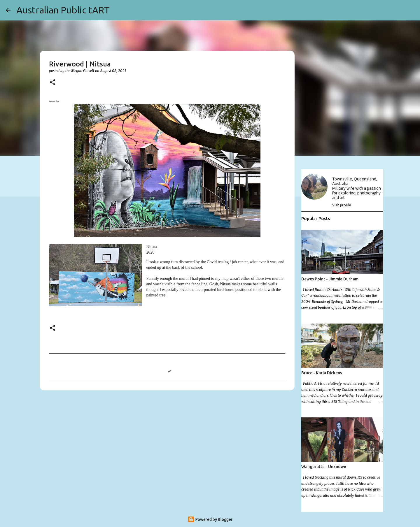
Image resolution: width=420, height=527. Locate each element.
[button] (52, 83)
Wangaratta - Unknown (324, 467)
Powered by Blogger (210, 519)
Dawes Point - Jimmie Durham (330, 279)
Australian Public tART (63, 10)
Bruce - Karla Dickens (322, 373)
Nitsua (152, 247)
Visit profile (342, 205)
